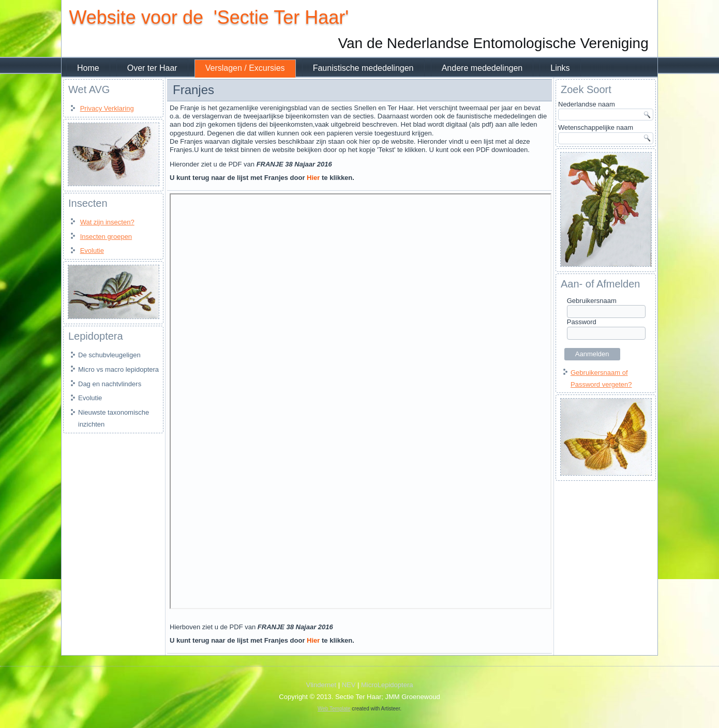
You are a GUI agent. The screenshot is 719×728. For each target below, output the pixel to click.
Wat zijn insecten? (107, 222)
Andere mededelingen (482, 68)
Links (560, 68)
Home (88, 68)
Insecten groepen (106, 237)
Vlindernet (321, 685)
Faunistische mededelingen (363, 68)
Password (582, 322)
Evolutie (92, 251)
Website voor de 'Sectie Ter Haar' (209, 17)
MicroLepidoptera (387, 685)
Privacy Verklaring (107, 108)
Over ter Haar (152, 68)
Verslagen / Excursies (245, 68)
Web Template (334, 709)
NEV (349, 685)
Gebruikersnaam (592, 301)
